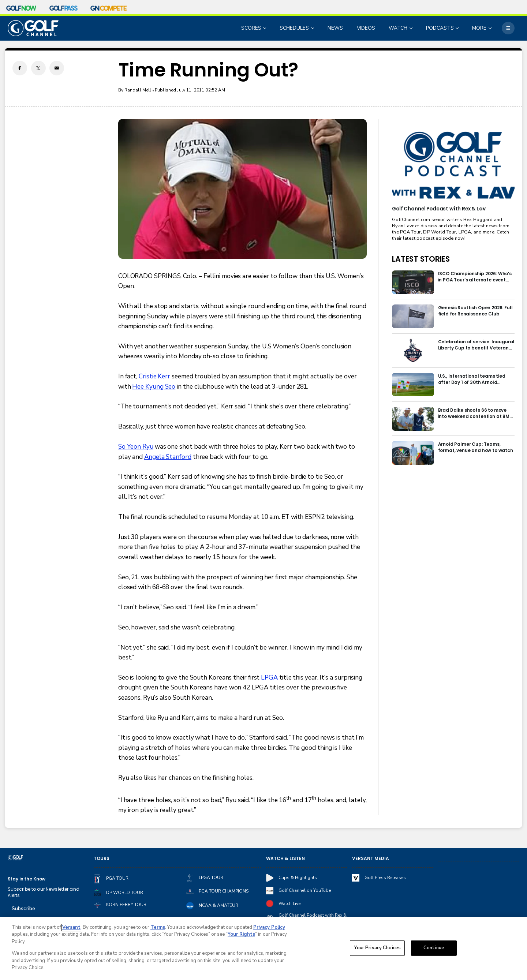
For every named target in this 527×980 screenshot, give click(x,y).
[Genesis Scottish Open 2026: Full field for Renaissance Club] (413, 316)
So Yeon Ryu (136, 447)
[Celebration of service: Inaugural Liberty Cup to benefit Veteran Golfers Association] (413, 350)
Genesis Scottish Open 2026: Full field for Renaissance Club (475, 311)
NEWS (335, 28)
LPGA (269, 678)
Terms (158, 927)
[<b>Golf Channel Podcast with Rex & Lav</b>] (453, 166)
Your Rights (241, 934)
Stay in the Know (27, 879)
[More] (508, 28)
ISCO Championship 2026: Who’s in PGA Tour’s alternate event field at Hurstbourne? (475, 277)
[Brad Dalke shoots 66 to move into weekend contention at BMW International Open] (413, 419)
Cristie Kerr (154, 376)
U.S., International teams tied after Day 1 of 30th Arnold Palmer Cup (472, 379)
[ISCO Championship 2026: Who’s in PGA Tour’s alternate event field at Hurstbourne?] (413, 282)
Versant (71, 927)
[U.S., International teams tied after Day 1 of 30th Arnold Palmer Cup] (413, 385)
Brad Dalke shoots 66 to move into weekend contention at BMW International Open (476, 413)
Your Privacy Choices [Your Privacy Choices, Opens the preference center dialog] (377, 948)
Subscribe (23, 908)
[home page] (33, 28)
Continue (434, 948)
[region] (263, 948)
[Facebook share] (20, 68)
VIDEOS (366, 28)
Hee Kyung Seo (154, 387)
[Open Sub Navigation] (265, 28)
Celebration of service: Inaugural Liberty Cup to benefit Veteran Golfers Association (476, 345)
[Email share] (57, 68)
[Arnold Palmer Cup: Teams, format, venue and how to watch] (413, 453)
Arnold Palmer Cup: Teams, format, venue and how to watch (476, 447)
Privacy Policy (269, 927)
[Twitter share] (38, 68)
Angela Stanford (168, 457)
